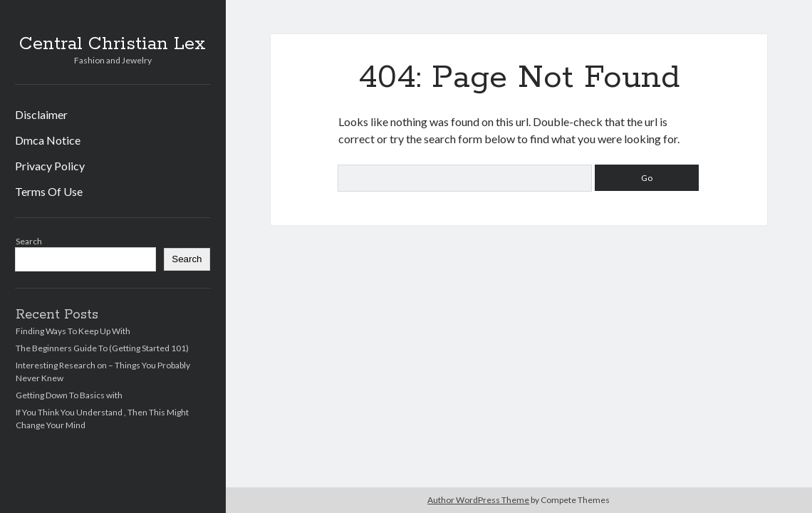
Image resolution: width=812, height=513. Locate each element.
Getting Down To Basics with (69, 395)
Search (29, 241)
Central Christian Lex (113, 44)
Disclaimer (41, 114)
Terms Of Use (49, 191)
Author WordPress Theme (478, 500)
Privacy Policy (50, 166)
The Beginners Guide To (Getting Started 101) (102, 348)
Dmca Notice (48, 140)
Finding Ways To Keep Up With (73, 331)
